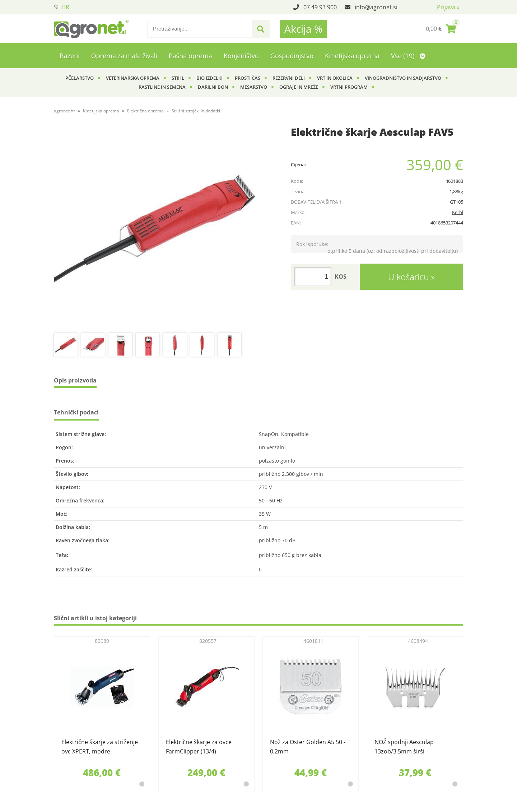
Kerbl (458, 212)
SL (57, 7)
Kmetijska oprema (352, 56)
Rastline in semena (162, 87)
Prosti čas (248, 78)
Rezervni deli (289, 78)
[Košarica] (441, 29)
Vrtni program (349, 87)
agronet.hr (64, 111)
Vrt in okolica (335, 78)
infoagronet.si (376, 7)
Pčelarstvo (80, 78)
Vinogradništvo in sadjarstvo (403, 78)
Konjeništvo (241, 56)
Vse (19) (408, 56)
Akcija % (303, 29)
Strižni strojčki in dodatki (196, 111)
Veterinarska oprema (133, 78)
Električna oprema (145, 111)
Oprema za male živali (124, 56)
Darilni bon (213, 87)
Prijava (448, 7)
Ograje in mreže (299, 87)
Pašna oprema (190, 56)
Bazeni (70, 56)
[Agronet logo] (91, 29)
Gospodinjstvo (292, 56)
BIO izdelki (209, 78)
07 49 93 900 (320, 7)
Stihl (178, 78)
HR (65, 7)
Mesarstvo (254, 87)
